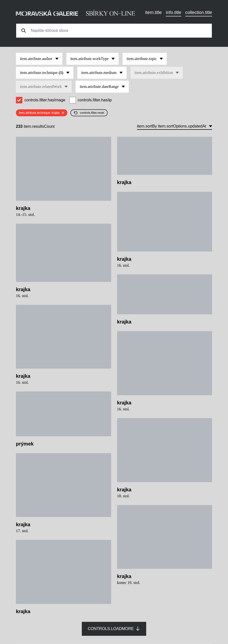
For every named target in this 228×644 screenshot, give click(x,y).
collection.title (199, 12)
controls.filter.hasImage (45, 100)
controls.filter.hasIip (95, 100)
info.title (174, 12)
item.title (154, 12)
